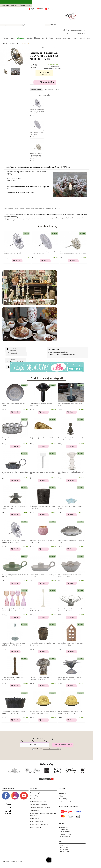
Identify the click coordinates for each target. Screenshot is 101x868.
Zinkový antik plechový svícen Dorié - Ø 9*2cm (13, 405)
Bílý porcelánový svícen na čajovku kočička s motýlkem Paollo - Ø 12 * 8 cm (43, 713)
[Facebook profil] (6, 796)
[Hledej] (24, 25)
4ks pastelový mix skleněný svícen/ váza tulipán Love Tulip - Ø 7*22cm (14, 610)
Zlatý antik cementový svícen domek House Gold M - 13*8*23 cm (71, 644)
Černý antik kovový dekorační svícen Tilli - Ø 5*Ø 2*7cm (43, 405)
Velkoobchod (35, 810)
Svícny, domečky (9, 209)
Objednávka (51, 9)
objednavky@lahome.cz (68, 354)
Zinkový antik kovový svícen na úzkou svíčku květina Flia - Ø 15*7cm (71, 610)
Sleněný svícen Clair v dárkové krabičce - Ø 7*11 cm (71, 473)
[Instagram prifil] (15, 796)
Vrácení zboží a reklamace (39, 805)
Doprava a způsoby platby (39, 793)
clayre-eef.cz (34, 824)
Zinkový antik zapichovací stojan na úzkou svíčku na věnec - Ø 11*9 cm (37, 111)
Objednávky (63, 793)
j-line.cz (33, 827)
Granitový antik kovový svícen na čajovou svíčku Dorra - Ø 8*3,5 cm (14, 713)
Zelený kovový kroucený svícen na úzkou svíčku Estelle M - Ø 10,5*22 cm (14, 644)
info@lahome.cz (27, 5)
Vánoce (16, 209)
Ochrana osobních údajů (38, 802)
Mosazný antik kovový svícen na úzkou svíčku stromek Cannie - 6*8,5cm (71, 439)
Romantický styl (50, 209)
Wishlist (41, 9)
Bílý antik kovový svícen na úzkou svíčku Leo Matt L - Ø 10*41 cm (43, 610)
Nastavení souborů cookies (68, 802)
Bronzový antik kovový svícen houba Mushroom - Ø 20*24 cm (40, 678)
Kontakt (33, 799)
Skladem (22, 209)
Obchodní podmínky (37, 796)
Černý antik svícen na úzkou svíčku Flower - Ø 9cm (71, 405)
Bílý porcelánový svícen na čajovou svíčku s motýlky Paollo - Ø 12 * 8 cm (71, 713)
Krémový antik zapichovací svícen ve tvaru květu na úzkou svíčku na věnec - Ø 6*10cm (36, 155)
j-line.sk (39, 827)
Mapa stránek (35, 819)
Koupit (18, 261)
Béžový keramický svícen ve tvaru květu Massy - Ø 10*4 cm (69, 576)
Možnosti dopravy (36, 90)
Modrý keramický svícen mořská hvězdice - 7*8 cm (71, 507)
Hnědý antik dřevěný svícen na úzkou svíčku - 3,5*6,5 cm (43, 644)
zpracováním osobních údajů (52, 749)
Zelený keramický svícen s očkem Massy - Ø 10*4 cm (15, 576)
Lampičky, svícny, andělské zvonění (35, 209)
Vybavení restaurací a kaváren (40, 808)
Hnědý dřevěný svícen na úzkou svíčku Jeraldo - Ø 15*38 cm (13, 678)
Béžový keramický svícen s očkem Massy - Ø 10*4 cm (43, 576)
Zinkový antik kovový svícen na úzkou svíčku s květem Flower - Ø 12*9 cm (71, 678)
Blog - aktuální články (37, 822)
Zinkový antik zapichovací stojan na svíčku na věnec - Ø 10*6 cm (37, 133)
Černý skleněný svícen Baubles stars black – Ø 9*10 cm (42, 507)
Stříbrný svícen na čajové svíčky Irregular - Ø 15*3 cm (71, 542)
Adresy (61, 796)
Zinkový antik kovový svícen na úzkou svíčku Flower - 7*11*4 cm (14, 507)
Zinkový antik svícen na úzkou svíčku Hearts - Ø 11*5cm (15, 439)
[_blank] (24, 796)
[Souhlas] (33, 749)
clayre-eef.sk (44, 824)
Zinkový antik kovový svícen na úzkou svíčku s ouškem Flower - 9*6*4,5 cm (15, 473)
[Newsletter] (34, 745)
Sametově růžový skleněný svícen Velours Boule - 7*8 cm (42, 542)
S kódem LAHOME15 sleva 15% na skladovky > (47, 2)
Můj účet (33, 9)
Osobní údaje (63, 799)
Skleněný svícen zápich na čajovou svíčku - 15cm (42, 473)
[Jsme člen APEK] (8, 809)
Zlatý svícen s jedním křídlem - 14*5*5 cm (43, 438)
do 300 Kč (58, 209)
